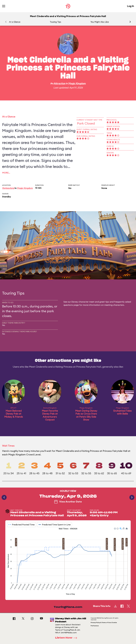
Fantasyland (8, 188)
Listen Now (67, 638)
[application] (68, 562)
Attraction (60, 83)
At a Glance (15, 22)
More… (6, 173)
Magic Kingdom (77, 83)
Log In (130, 6)
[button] (130, 22)
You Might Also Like (100, 22)
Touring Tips (55, 22)
